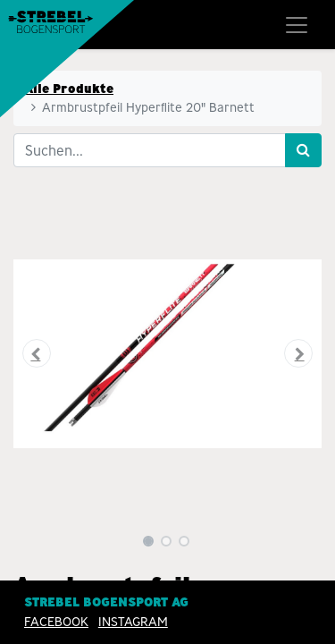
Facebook (56, 622)
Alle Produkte (69, 89)
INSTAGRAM (133, 622)
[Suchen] (303, 150)
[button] (37, 353)
